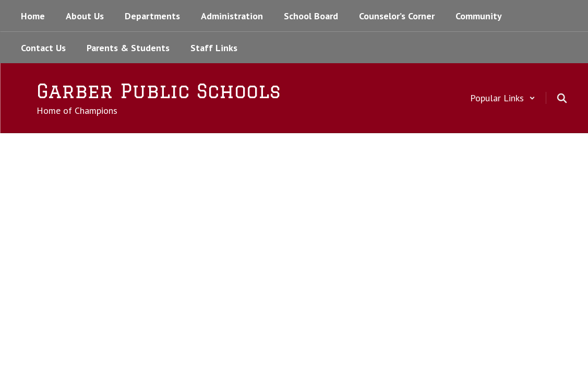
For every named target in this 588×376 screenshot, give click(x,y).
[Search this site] (562, 98)
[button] (503, 98)
